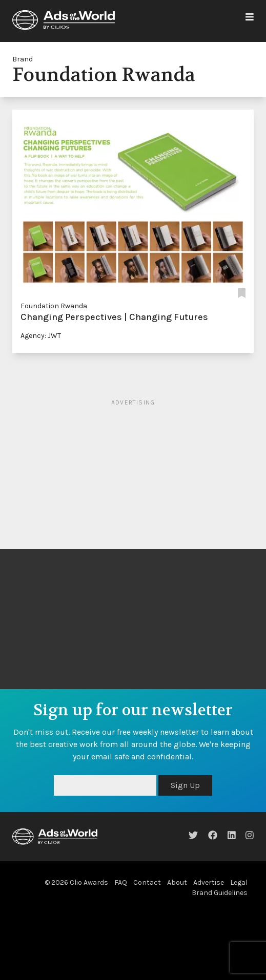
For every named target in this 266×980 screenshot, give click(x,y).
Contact (147, 882)
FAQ (121, 882)
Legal (239, 882)
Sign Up (185, 785)
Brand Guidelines (220, 893)
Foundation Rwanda (54, 306)
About (177, 882)
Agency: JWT (41, 336)
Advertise (209, 882)
